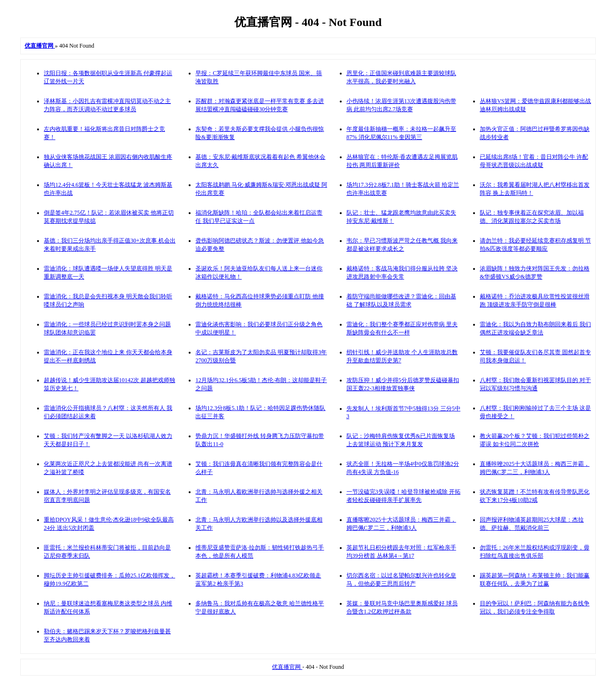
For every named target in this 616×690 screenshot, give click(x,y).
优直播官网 (287, 667)
